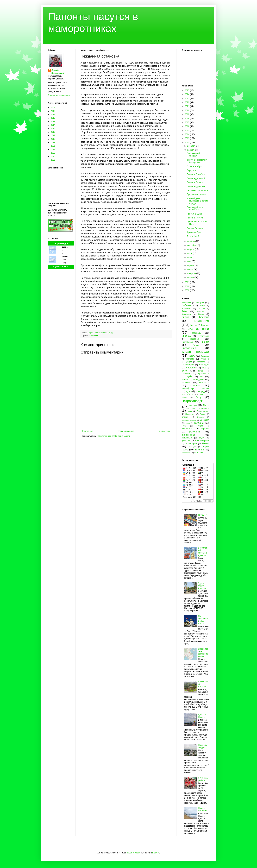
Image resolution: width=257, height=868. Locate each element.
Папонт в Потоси (195, 218)
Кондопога (187, 374)
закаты (192, 356)
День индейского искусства (195, 209)
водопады (196, 333)
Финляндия (187, 438)
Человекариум (202, 441)
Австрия (200, 303)
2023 (53, 153)
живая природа (195, 352)
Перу (198, 397)
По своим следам (203, 746)
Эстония (199, 450)
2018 (53, 139)
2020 (187, 110)
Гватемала (204, 336)
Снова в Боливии (195, 228)
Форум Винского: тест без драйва (197, 161)
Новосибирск (187, 394)
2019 (53, 142)
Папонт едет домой (196, 178)
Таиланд (199, 423)
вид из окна (198, 329)
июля (190, 253)
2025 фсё (203, 515)
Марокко (204, 382)
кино (184, 371)
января (191, 277)
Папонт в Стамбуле (196, 174)
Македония (199, 380)
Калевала (201, 362)
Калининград (188, 365)
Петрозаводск (61, 243)
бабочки (201, 309)
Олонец (185, 397)
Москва (206, 388)
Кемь (204, 368)
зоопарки (190, 359)
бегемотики (187, 314)
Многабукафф (188, 388)
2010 (53, 111)
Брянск (194, 325)
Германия (195, 339)
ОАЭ (202, 394)
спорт (188, 423)
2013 (53, 122)
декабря (191, 146)
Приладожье (203, 411)
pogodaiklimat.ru (61, 267)
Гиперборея (187, 342)
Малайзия (186, 383)
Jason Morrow (133, 853)
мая (189, 261)
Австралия (186, 303)
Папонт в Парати (195, 182)
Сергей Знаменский (58, 72)
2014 (53, 125)
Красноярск (203, 374)
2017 (53, 135)
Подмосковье (190, 408)
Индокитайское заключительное (203, 653)
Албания (187, 305)
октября (191, 241)
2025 (53, 160)
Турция (200, 426)
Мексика (195, 386)
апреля (191, 265)
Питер (206, 405)
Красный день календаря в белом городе (197, 201)
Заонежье (205, 356)
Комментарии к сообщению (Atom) (113, 436)
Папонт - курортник (196, 186)
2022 (53, 149)
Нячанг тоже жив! (203, 809)
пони (190, 411)
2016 (53, 132)
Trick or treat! (193, 236)
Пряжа (203, 414)
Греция (205, 342)
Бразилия (94, 336)
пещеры (193, 405)
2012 (53, 118)
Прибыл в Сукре (194, 214)
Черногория (191, 444)
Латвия (185, 380)
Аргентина (187, 309)
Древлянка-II (189, 348)
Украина (205, 429)
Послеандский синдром (193, 155)
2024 (53, 156)
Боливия (204, 317)
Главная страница (125, 431)
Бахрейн (200, 312)
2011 (53, 115)
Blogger (156, 853)
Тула (184, 426)
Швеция (192, 447)
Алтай (202, 306)
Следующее (87, 431)
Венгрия (205, 325)
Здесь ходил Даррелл (202, 586)
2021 (53, 146)
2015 (53, 129)
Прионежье (190, 414)
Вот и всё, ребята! (203, 779)
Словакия (204, 420)
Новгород (200, 391)
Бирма (185, 317)
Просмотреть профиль (59, 95)
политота (204, 408)
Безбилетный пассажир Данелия (203, 552)
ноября (191, 150)
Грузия (196, 345)
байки (184, 311)
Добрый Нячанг (202, 716)
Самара (201, 417)
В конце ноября (194, 166)
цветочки (186, 441)
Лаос (202, 377)
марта (190, 269)
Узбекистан (187, 429)
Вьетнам (187, 336)
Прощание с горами (196, 194)
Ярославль (186, 453)
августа (191, 249)
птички (185, 417)
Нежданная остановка (197, 190)
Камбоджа (204, 365)
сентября (192, 245)
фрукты (202, 438)
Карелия (191, 368)
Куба (189, 376)
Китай (201, 371)
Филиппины (188, 435)
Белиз (201, 314)
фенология (195, 432)
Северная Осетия (189, 420)
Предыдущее (164, 431)
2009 (53, 108)
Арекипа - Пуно (194, 232)
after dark (199, 453)
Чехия (205, 443)
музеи (189, 391)
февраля (192, 273)
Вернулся (191, 170)
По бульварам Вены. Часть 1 (203, 620)
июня (190, 257)
